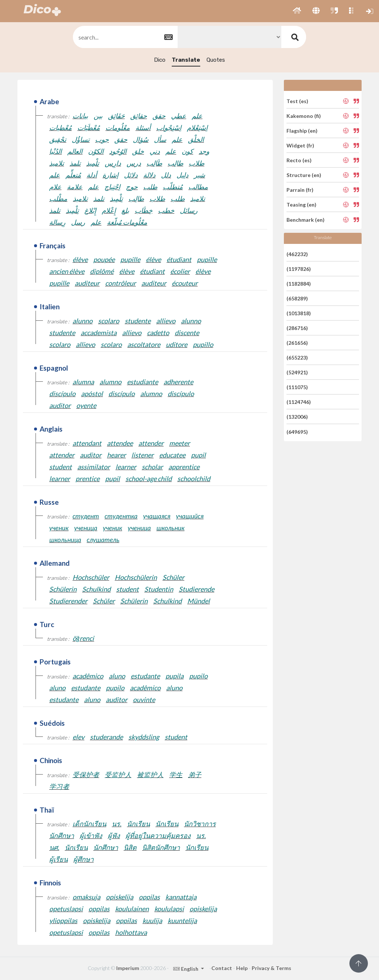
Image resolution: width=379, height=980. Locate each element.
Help (242, 968)
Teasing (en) (301, 205)
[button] (297, 11)
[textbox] (125, 37)
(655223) (297, 358)
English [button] (186, 969)
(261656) (297, 343)
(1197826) (299, 269)
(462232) (297, 254)
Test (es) (297, 101)
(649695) (297, 431)
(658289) (297, 298)
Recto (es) (299, 160)
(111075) (297, 387)
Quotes (216, 60)
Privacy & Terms (271, 968)
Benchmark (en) (306, 219)
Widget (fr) (300, 145)
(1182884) (299, 284)
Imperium (128, 968)
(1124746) (299, 402)
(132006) (297, 417)
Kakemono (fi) (304, 116)
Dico (160, 60)
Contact (222, 968)
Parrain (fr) (300, 190)
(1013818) (299, 313)
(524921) (297, 372)
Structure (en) (304, 175)
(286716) (297, 328)
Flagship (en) (302, 131)
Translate (186, 60)
